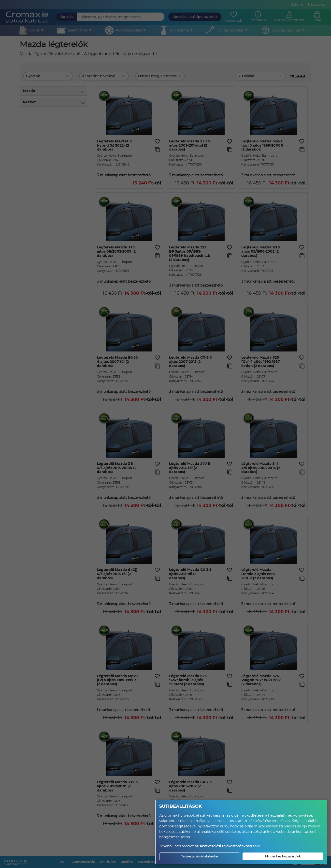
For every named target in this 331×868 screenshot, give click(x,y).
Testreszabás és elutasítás (200, 856)
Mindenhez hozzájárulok (283, 856)
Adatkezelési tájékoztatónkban (226, 846)
